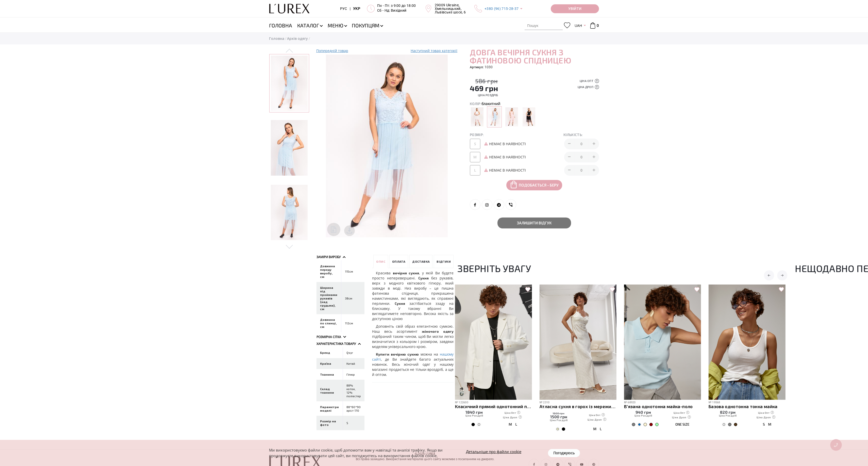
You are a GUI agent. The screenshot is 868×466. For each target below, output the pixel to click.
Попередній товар (332, 51)
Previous (289, 51)
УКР (357, 9)
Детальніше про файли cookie (494, 452)
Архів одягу (297, 38)
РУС (344, 9)
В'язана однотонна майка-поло (661, 406)
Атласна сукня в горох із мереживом (580, 406)
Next (289, 246)
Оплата (399, 261)
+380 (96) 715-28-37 (502, 9)
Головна (277, 38)
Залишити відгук (534, 223)
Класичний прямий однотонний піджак (496, 406)
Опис (381, 261)
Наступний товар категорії (434, 51)
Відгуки (444, 261)
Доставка (421, 261)
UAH (578, 26)
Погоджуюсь (564, 453)
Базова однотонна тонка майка (745, 406)
